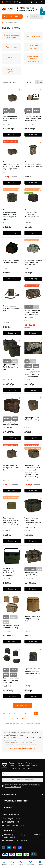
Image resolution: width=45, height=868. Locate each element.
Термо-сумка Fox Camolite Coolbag (10, 423)
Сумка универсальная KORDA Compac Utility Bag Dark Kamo (10, 214)
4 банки (28, 111)
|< (4, 713)
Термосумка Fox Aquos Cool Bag (31, 574)
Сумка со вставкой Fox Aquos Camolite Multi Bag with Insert (33, 164)
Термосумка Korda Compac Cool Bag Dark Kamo (11, 680)
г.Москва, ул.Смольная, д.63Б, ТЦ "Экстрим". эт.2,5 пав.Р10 (23, 836)
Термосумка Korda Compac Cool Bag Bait (32, 619)
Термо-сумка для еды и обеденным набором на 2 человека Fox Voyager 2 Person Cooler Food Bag (32, 471)
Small (6, 617)
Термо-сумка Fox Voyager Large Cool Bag (11, 468)
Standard (7, 361)
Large (36, 366)
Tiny (27, 361)
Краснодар (18, 2)
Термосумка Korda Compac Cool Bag (11, 627)
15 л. (27, 569)
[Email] (22, 774)
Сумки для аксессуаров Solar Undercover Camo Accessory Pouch (32, 373)
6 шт (6, 111)
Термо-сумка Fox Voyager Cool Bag (32, 419)
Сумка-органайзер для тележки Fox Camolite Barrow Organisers (32, 314)
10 (23, 719)
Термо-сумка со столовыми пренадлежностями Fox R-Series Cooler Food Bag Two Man (33, 523)
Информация (22, 794)
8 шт (12, 111)
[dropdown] (32, 2)
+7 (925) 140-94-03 (25, 11)
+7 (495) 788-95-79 (25, 8)
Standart (29, 307)
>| (34, 719)
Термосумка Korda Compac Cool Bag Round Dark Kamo (32, 671)
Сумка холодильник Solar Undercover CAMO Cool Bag (33, 262)
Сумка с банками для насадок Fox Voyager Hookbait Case (10, 117)
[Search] (37, 17)
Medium (28, 366)
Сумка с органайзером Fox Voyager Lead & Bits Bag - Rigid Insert (11, 165)
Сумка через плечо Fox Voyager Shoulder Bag (12, 308)
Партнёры (22, 807)
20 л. (33, 569)
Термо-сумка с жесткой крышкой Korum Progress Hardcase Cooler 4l (11, 521)
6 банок (37, 111)
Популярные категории (22, 801)
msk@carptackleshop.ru (14, 825)
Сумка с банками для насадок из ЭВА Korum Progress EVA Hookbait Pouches (33, 117)
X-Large (14, 675)
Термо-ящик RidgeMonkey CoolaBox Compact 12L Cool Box (11, 572)
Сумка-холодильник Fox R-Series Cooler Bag (12, 367)
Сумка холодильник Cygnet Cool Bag (12, 261)
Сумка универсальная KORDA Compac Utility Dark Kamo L (33, 213)
